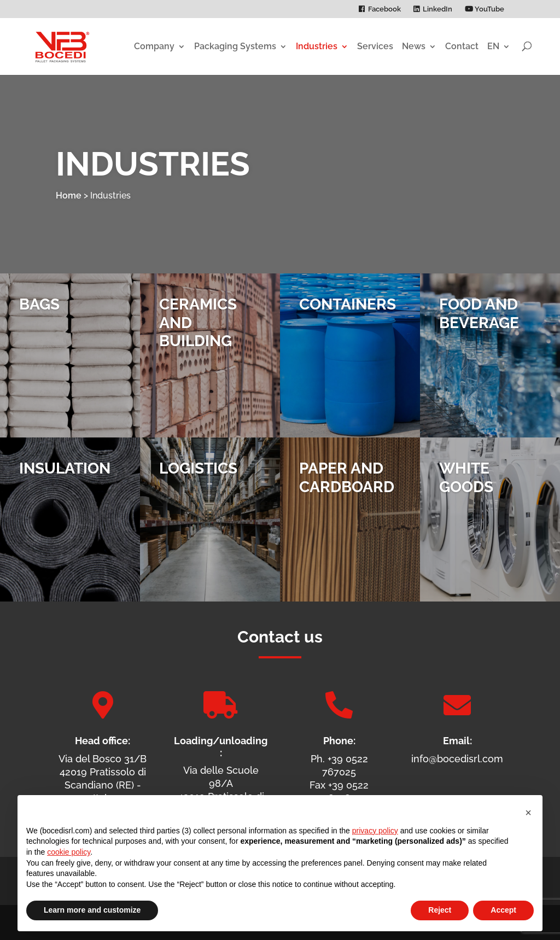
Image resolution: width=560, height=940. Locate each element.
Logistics (198, 468)
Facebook (384, 9)
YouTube (485, 9)
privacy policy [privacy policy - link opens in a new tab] (375, 831)
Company (154, 46)
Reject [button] (440, 910)
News (414, 46)
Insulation (65, 468)
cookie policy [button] (69, 852)
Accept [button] (503, 910)
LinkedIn (437, 9)
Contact (462, 46)
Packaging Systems (235, 46)
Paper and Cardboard (347, 478)
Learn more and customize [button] (92, 910)
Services (375, 46)
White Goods (466, 478)
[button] (528, 813)
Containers (348, 304)
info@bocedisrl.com (457, 759)
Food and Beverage (479, 314)
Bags (39, 304)
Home (69, 195)
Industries (317, 46)
